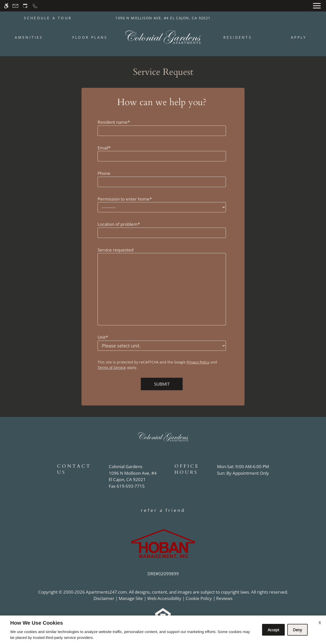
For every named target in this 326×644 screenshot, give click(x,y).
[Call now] (35, 6)
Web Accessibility (164, 598)
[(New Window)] (133, 476)
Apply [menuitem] (299, 37)
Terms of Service (112, 367)
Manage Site (131, 598)
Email (104, 148)
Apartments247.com (106, 592)
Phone (104, 173)
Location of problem (119, 224)
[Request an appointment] (25, 6)
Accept (273, 630)
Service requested (116, 250)
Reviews (224, 598)
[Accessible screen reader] (6, 6)
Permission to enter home (125, 199)
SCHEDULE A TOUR (48, 18)
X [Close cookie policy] (320, 623)
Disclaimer (104, 598)
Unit (103, 337)
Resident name (114, 122)
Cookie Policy (199, 598)
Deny (297, 630)
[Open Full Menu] (317, 6)
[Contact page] (15, 6)
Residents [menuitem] (238, 37)
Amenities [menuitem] (29, 37)
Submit (162, 384)
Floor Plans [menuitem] (90, 37)
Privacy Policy (198, 362)
